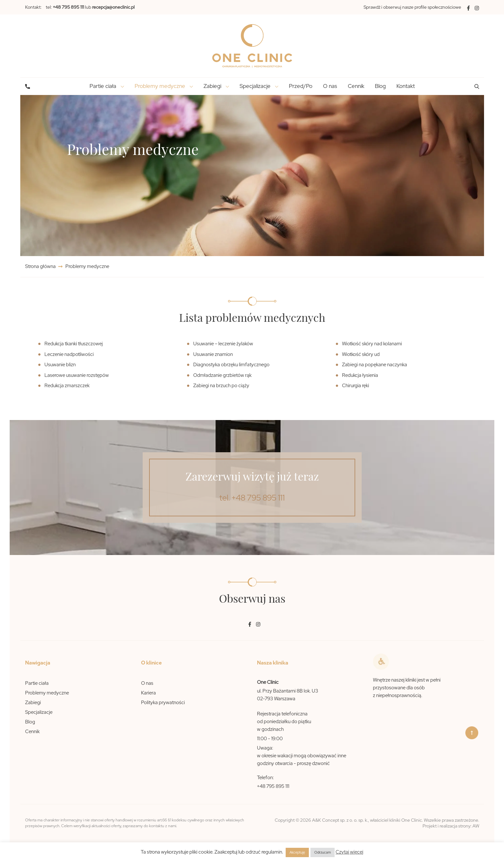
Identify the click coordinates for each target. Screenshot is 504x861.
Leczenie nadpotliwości (69, 354)
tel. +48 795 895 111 (252, 498)
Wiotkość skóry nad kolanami (372, 344)
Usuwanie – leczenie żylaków (223, 344)
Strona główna (41, 266)
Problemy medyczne (47, 693)
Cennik (356, 86)
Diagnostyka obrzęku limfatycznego (231, 365)
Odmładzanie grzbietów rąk (222, 375)
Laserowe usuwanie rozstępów (77, 375)
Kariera (148, 693)
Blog (380, 86)
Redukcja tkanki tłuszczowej (74, 344)
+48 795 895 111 (273, 786)
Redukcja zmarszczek (67, 386)
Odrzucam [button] (323, 852)
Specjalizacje (39, 712)
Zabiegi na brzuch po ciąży (221, 386)
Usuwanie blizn (60, 365)
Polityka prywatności (163, 703)
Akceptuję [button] (297, 852)
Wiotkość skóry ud (361, 354)
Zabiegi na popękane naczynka (375, 365)
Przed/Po (301, 86)
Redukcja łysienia (360, 375)
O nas (330, 86)
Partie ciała (37, 683)
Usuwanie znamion (213, 354)
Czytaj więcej (349, 852)
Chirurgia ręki (356, 386)
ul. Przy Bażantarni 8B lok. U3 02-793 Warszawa (288, 695)
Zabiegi (33, 703)
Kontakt (406, 86)
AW (476, 826)
